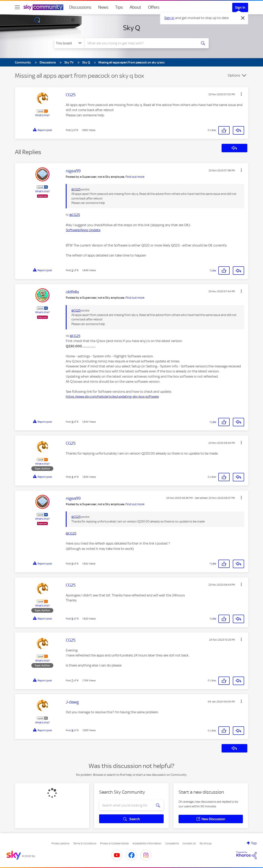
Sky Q (132, 28)
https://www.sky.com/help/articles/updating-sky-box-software (112, 397)
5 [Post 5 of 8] (72, 564)
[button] (241, 94)
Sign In (240, 7)
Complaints (172, 843)
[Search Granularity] (69, 43)
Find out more (135, 177)
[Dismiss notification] (243, 18)
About (135, 7)
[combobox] (140, 43)
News (103, 7)
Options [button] (234, 75)
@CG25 (76, 189)
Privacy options (60, 843)
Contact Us (189, 843)
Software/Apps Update (83, 230)
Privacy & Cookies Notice (114, 843)
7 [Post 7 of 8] (72, 680)
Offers (154, 7)
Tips (119, 7)
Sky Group (205, 843)
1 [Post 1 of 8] (72, 130)
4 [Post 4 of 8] (72, 477)
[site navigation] (17, 7)
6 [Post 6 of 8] (72, 619)
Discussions (80, 7)
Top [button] (254, 843)
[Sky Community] (43, 7)
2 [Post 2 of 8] (72, 270)
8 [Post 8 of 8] (72, 730)
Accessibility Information (147, 843)
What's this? (42, 115)
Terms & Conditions (85, 843)
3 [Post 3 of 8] (72, 422)
